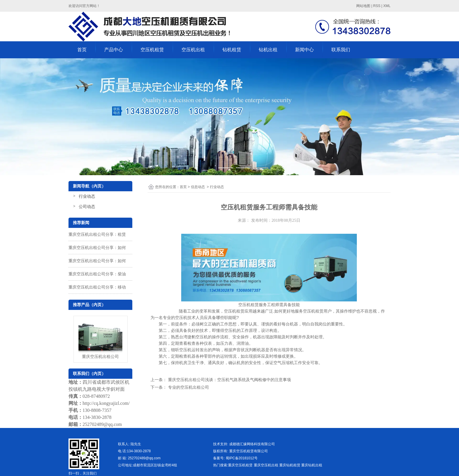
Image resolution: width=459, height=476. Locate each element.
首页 (82, 50)
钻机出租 (268, 50)
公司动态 (87, 207)
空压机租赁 (152, 50)
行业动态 (87, 196)
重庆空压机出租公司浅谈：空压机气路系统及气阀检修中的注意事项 (229, 380)
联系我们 (341, 50)
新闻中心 (304, 50)
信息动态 (198, 187)
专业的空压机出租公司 (188, 387)
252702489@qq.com (102, 424)
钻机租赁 (232, 50)
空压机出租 (193, 50)
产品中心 (114, 50)
